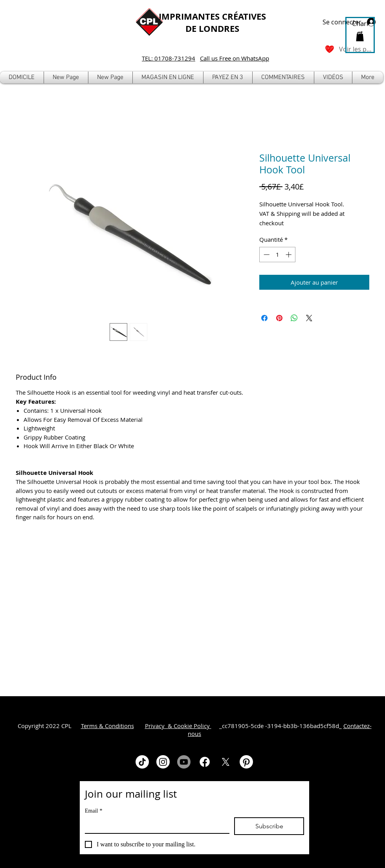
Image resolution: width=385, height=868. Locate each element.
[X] (225, 762)
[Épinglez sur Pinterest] (279, 318)
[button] (168, 77)
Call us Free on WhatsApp (235, 58)
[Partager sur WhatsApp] (294, 318)
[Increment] (289, 255)
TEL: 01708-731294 (169, 58)
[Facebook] (205, 762)
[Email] (155, 825)
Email (93, 811)
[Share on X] (309, 318)
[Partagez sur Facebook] (264, 318)
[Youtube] (184, 762)
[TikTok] (142, 762)
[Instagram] (163, 762)
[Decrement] (266, 255)
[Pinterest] (246, 762)
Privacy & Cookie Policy (178, 726)
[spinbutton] (278, 255)
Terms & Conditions (107, 726)
